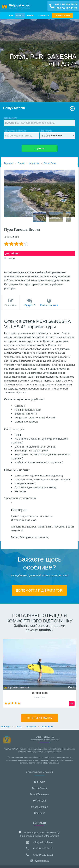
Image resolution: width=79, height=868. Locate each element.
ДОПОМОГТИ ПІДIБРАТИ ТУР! (39, 590)
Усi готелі (40, 718)
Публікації (44, 16)
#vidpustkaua (39, 861)
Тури (10, 16)
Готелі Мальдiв (39, 807)
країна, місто (39, 121)
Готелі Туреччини (39, 794)
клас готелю (57, 134)
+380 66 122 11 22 (66, 8)
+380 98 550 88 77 (66, 4)
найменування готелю (22, 134)
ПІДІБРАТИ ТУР (62, 16)
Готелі (20, 16)
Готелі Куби (40, 801)
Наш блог (39, 813)
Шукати (40, 148)
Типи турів (39, 782)
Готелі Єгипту (39, 788)
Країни (31, 16)
